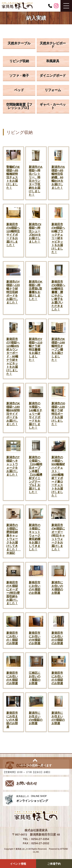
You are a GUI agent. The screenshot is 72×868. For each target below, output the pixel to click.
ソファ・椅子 (19, 76)
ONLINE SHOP (42, 799)
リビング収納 (19, 61)
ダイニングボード (53, 76)
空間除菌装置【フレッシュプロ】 (19, 106)
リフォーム (53, 90)
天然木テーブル (19, 43)
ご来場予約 (54, 864)
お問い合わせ (27, 783)
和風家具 (53, 61)
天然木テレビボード (53, 45)
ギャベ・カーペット (53, 106)
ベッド (19, 90)
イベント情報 (18, 864)
